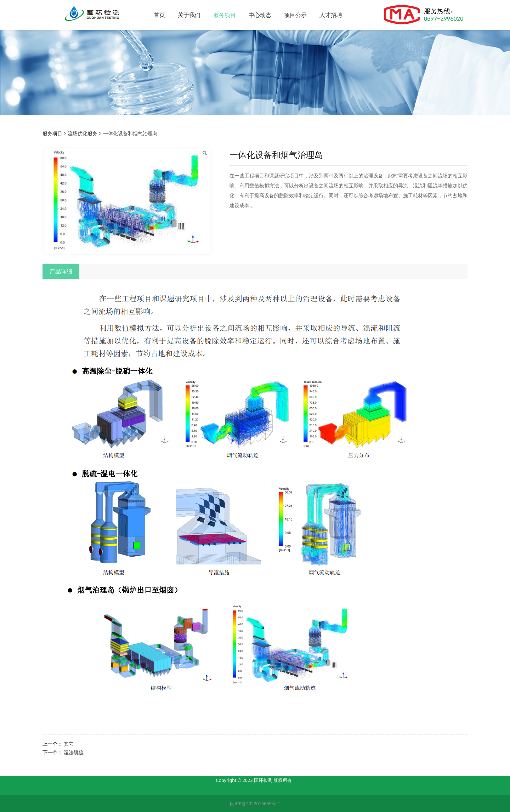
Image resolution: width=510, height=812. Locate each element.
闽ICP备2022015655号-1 (255, 804)
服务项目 (249, 15)
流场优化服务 (83, 133)
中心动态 (284, 15)
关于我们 (214, 15)
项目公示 (320, 15)
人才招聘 (355, 15)
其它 (69, 744)
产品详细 (61, 271)
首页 (184, 15)
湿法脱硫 (74, 752)
